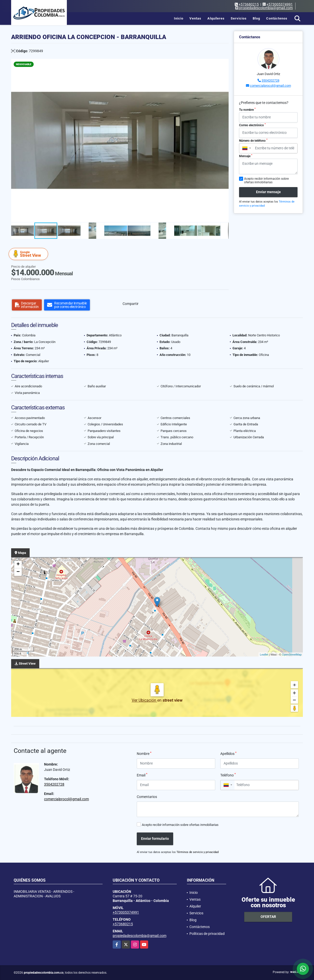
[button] (224, 63)
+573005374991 (280, 4)
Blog (256, 18)
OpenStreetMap (292, 655)
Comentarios (147, 797)
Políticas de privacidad (207, 934)
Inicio (179, 18)
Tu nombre (247, 110)
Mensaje (246, 156)
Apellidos (228, 753)
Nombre (144, 753)
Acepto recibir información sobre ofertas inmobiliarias (180, 825)
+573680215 (249, 4)
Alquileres (216, 18)
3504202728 (270, 80)
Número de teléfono (253, 140)
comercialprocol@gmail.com (270, 86)
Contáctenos (277, 18)
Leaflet (264, 655)
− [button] (18, 572)
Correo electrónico (252, 125)
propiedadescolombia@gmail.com (140, 936)
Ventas (195, 18)
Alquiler (195, 906)
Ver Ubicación (144, 700)
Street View (29, 254)
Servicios (239, 18)
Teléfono (228, 775)
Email (142, 775)
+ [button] (18, 565)
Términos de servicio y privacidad (198, 852)
